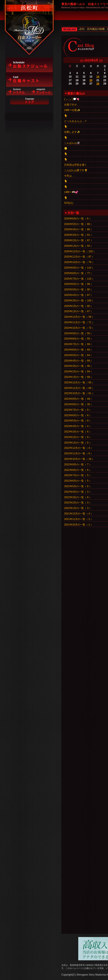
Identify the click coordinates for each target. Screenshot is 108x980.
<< (82, 60)
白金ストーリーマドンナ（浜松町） (29, 22)
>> (101, 60)
